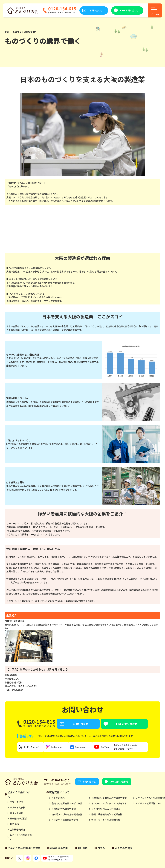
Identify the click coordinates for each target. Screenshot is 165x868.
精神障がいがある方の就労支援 (67, 815)
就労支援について (59, 793)
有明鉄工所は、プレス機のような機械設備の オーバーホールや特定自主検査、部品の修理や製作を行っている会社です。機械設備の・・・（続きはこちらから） (82, 643)
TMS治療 (14, 825)
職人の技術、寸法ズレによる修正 (21, 686)
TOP (7, 32)
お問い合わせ (96, 10)
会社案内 (83, 849)
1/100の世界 (11, 675)
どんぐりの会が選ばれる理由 (24, 849)
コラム (101, 849)
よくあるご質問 (124, 849)
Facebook (84, 748)
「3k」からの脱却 (14, 690)
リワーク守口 (16, 803)
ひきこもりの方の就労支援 (65, 821)
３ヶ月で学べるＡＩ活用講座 (106, 810)
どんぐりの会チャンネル (133, 746)
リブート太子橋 (17, 809)
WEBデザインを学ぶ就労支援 (106, 821)
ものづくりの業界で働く (21, 838)
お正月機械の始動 (14, 682)
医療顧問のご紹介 (19, 820)
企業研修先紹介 (17, 831)
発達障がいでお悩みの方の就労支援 (109, 799)
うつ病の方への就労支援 (64, 810)
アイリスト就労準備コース (149, 804)
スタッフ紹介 (16, 814)
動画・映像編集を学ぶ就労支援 (107, 815)
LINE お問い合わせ (129, 10)
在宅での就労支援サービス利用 (67, 804)
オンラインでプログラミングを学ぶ (109, 804)
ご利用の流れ (58, 799)
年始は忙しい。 (12, 679)
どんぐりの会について (19, 795)
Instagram (59, 748)
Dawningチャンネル (131, 750)
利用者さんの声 (59, 849)
